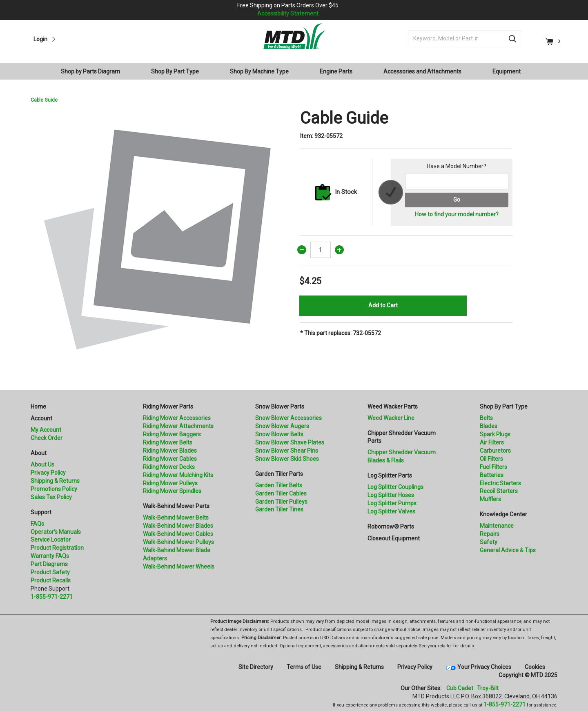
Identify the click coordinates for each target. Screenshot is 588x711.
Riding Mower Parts (168, 407)
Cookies (535, 667)
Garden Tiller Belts (279, 485)
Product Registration (57, 548)
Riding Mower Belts (168, 442)
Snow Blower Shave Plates (290, 442)
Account (41, 418)
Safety (489, 542)
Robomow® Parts (391, 527)
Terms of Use (304, 667)
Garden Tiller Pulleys (281, 502)
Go (457, 200)
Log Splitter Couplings (395, 487)
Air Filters (492, 442)
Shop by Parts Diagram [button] (90, 71)
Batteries (492, 475)
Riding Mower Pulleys (170, 483)
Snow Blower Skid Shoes (287, 459)
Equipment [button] (507, 71)
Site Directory (256, 667)
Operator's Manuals (56, 532)
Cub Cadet (460, 688)
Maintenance (497, 526)
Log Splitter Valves (391, 511)
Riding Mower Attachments (178, 426)
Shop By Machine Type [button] (259, 71)
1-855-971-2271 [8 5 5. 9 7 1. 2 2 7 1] (504, 704)
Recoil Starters (499, 491)
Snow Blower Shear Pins (287, 451)
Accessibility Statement (288, 13)
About (39, 453)
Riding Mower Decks (169, 467)
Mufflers (490, 499)
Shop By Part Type (504, 407)
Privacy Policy (48, 473)
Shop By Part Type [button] (175, 71)
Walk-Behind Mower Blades (178, 526)
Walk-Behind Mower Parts (176, 506)
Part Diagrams (49, 564)
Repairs (490, 534)
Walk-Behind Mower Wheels (179, 567)
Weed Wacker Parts (393, 407)
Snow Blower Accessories (288, 418)
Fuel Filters (493, 467)
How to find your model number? (457, 214)
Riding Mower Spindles (172, 491)
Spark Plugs (495, 434)
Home (38, 407)
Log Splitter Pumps (392, 503)
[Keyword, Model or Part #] (465, 38)
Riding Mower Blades (170, 451)
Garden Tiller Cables (281, 493)
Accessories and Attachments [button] (422, 71)
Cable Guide (44, 100)
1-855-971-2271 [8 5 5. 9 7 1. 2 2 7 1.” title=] (52, 597)
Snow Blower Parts (280, 407)
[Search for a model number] (457, 181)
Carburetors (495, 451)
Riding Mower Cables (170, 459)
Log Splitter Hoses (391, 495)
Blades (489, 426)
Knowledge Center (503, 514)
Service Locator (51, 540)
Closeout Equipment (394, 538)
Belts (486, 418)
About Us (42, 464)
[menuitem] (94, 71)
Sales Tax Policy (51, 497)
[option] (159, 237)
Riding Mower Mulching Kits (178, 475)
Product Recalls (51, 580)
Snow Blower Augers (282, 426)
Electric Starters (500, 483)
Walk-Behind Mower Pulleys (178, 542)
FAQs (37, 524)
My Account (46, 430)
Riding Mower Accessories (177, 418)
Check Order (47, 438)
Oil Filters (491, 459)
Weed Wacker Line (391, 418)
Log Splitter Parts (390, 475)
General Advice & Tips (508, 550)
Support (41, 512)
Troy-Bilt (488, 688)
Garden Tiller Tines (279, 509)
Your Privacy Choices (484, 667)
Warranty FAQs (50, 556)
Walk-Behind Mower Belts (176, 518)
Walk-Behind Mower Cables (178, 534)
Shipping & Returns (55, 481)
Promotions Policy (54, 489)
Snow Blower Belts (279, 434)
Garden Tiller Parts (279, 474)
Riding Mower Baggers (172, 434)
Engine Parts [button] (336, 71)
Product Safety (50, 572)
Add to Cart (383, 305)
